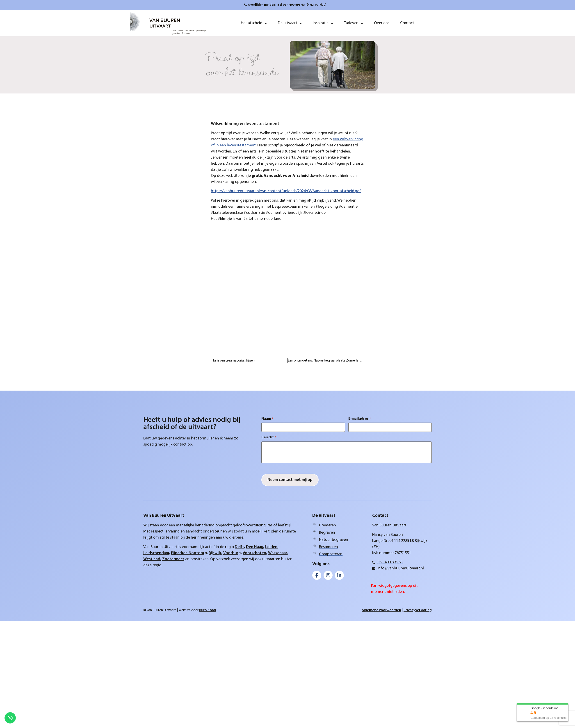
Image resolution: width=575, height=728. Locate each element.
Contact (407, 23)
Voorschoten (254, 553)
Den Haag (255, 547)
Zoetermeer (173, 559)
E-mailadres (360, 419)
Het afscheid (254, 23)
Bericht (269, 437)
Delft (239, 547)
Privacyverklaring (418, 610)
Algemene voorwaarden (381, 610)
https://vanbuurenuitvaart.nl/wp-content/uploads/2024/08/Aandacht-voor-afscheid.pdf (286, 191)
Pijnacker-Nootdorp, (189, 553)
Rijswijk (215, 553)
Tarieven (354, 23)
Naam (267, 419)
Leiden (271, 547)
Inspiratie (323, 23)
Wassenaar (278, 553)
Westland (152, 559)
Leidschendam (156, 553)
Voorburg (232, 553)
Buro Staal (208, 610)
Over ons (382, 23)
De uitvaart (290, 23)
